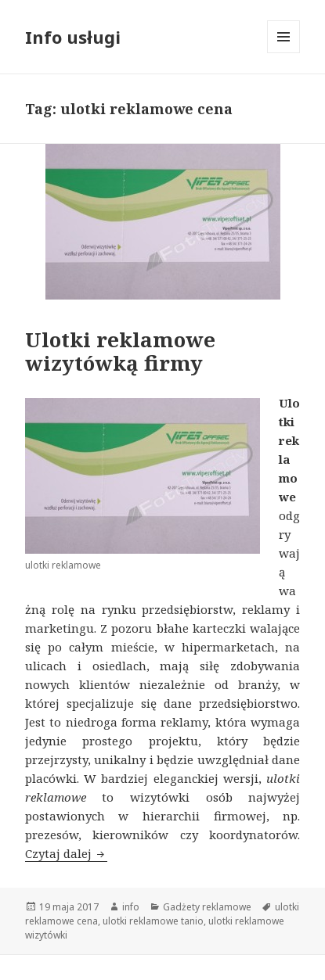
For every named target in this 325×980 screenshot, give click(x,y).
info (131, 907)
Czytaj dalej (66, 853)
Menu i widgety (284, 53)
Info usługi (73, 37)
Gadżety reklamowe (207, 907)
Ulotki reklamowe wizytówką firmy (120, 351)
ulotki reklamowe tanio (153, 921)
